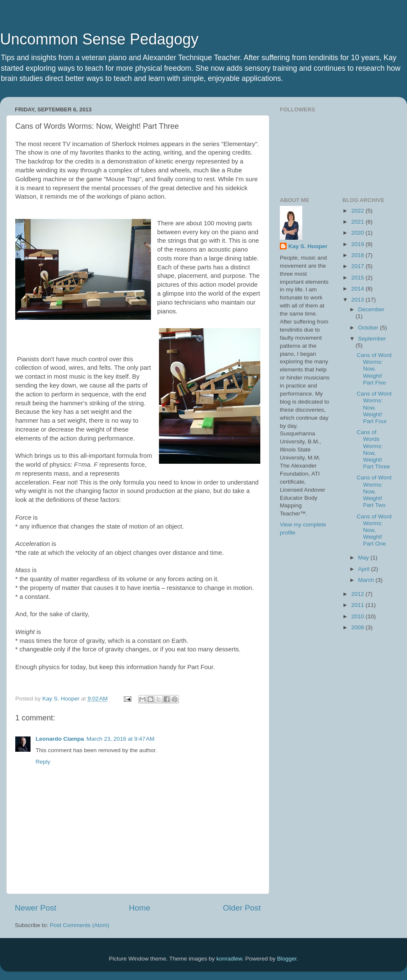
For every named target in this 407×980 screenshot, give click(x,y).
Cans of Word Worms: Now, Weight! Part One (374, 530)
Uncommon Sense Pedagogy (99, 39)
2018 (358, 255)
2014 (358, 289)
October (369, 328)
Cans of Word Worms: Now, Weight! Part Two (374, 491)
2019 (358, 244)
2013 (358, 300)
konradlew (229, 959)
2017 (358, 266)
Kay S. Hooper (308, 246)
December (371, 309)
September (372, 339)
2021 (358, 222)
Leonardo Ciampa (60, 739)
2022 (358, 211)
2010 (358, 616)
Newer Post (36, 908)
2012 (358, 594)
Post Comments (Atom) (80, 925)
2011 (358, 605)
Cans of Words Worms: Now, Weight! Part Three (373, 449)
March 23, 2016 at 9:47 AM (120, 739)
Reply (43, 762)
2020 (358, 233)
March (367, 580)
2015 (358, 278)
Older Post (242, 908)
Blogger (287, 959)
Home (139, 908)
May (364, 558)
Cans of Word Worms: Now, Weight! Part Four (374, 407)
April (365, 569)
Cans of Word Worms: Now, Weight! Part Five (374, 369)
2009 (358, 627)
